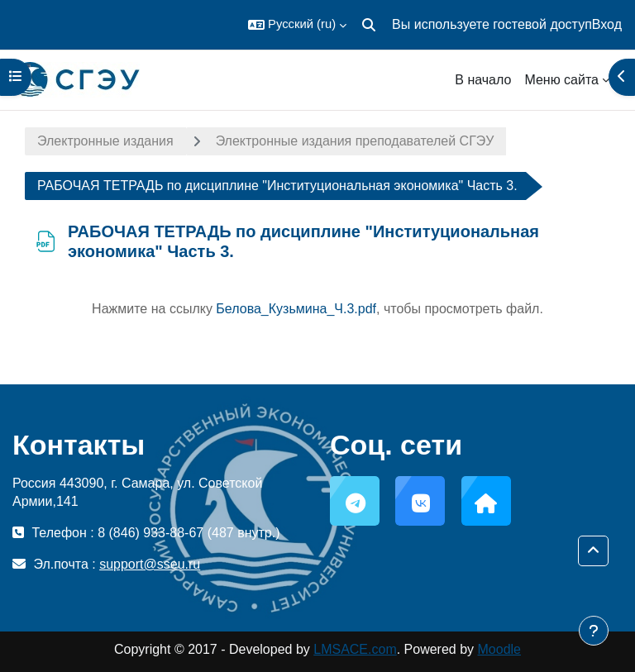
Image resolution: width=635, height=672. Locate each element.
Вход (607, 24)
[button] (297, 25)
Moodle (499, 649)
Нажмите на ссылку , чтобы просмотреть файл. (317, 309)
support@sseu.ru (150, 564)
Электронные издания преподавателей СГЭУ (355, 141)
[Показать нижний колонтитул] (594, 631)
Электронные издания (105, 141)
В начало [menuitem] (483, 80)
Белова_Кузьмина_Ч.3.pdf (296, 309)
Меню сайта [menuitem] (561, 80)
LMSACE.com (355, 649)
